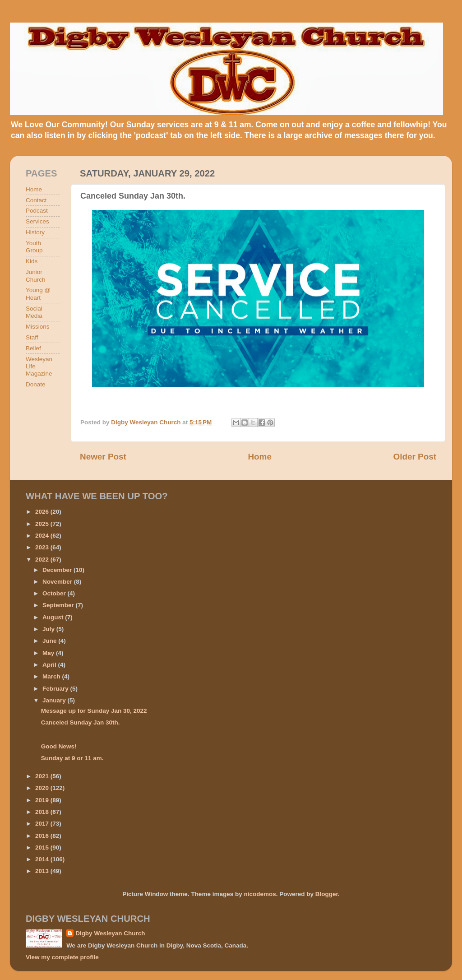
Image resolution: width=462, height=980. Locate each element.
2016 (43, 836)
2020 (43, 788)
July (49, 629)
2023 (43, 547)
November (58, 582)
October (55, 593)
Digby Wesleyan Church (110, 933)
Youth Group (34, 247)
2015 (43, 848)
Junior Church (36, 276)
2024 (43, 536)
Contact (36, 200)
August (54, 617)
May (49, 653)
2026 (43, 512)
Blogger (327, 894)
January (55, 700)
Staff (32, 337)
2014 (43, 859)
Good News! (59, 746)
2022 (43, 560)
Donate (36, 384)
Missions (38, 327)
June (50, 641)
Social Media (34, 312)
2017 (43, 824)
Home (259, 457)
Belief (33, 348)
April (50, 665)
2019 (43, 800)
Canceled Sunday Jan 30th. (81, 722)
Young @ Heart (38, 294)
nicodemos (260, 894)
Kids (32, 261)
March (52, 676)
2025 (43, 524)
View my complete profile (62, 957)
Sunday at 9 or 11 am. (72, 758)
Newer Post (103, 457)
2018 (43, 812)
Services (37, 221)
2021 (43, 776)
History (35, 232)
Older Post (415, 457)
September (59, 605)
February (56, 689)
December (58, 570)
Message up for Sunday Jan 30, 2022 (94, 711)
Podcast (37, 211)
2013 (43, 871)
